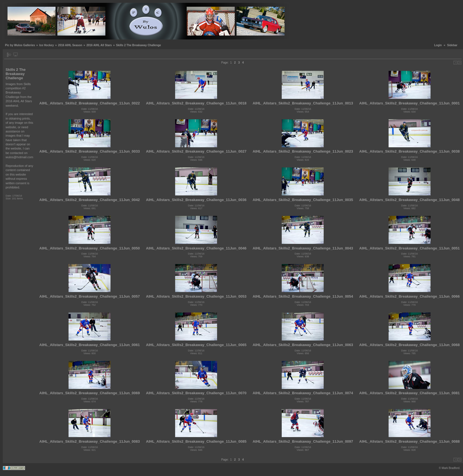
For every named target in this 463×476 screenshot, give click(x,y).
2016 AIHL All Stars (99, 45)
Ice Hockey (46, 45)
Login (438, 45)
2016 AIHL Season (70, 45)
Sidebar (452, 45)
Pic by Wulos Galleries (20, 45)
